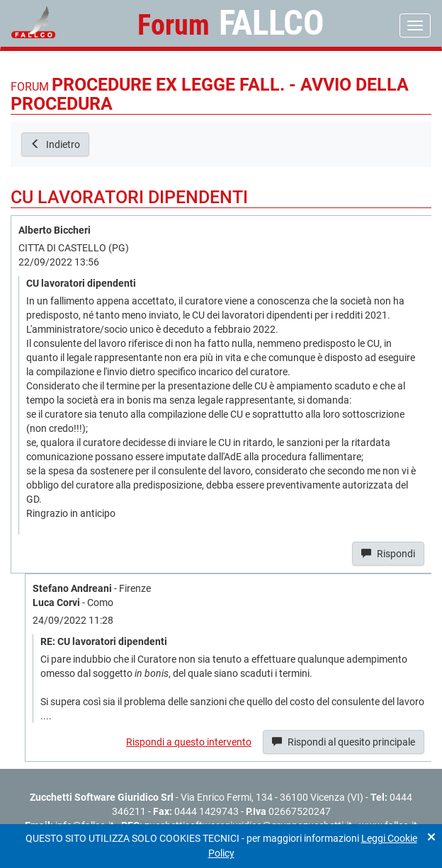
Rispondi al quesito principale (344, 742)
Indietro (55, 144)
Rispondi (388, 554)
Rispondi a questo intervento (189, 742)
